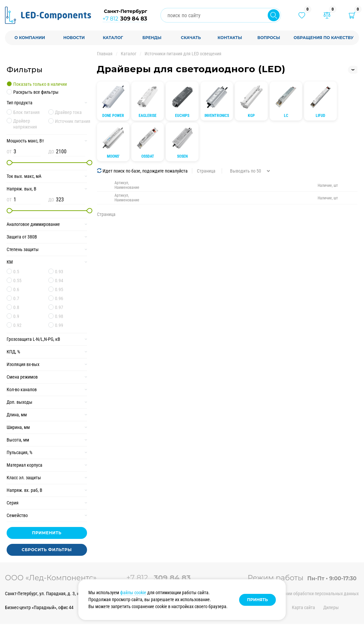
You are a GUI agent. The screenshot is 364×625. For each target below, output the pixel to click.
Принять (258, 600)
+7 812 (125, 19)
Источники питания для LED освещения (183, 54)
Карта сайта (303, 607)
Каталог (129, 54)
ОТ (9, 152)
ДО (51, 152)
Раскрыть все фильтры (36, 92)
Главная (105, 54)
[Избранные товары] (302, 15)
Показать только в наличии (40, 84)
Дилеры (331, 607)
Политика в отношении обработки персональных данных (303, 594)
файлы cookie (133, 593)
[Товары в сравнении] (327, 15)
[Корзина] (352, 15)
